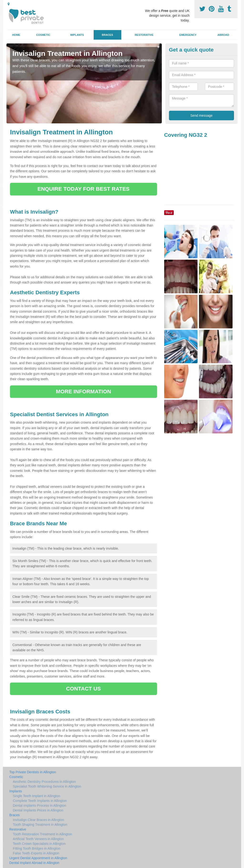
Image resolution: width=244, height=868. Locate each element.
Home (16, 35)
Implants (77, 35)
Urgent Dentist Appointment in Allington (38, 858)
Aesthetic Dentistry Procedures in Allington (44, 782)
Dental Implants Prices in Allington (38, 810)
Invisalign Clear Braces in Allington (38, 820)
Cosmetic (43, 35)
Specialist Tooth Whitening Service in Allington (47, 786)
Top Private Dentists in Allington (33, 772)
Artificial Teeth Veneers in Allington (38, 839)
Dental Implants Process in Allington (39, 805)
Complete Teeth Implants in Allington (40, 801)
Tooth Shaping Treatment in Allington (40, 825)
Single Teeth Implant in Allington (36, 796)
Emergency (188, 35)
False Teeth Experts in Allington (36, 853)
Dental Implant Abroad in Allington (34, 863)
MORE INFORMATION (84, 392)
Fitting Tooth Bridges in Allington (37, 848)
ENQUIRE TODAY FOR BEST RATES (83, 189)
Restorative (144, 35)
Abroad (223, 35)
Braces (107, 35)
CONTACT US (83, 689)
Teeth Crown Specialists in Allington (39, 844)
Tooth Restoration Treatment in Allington (42, 834)
